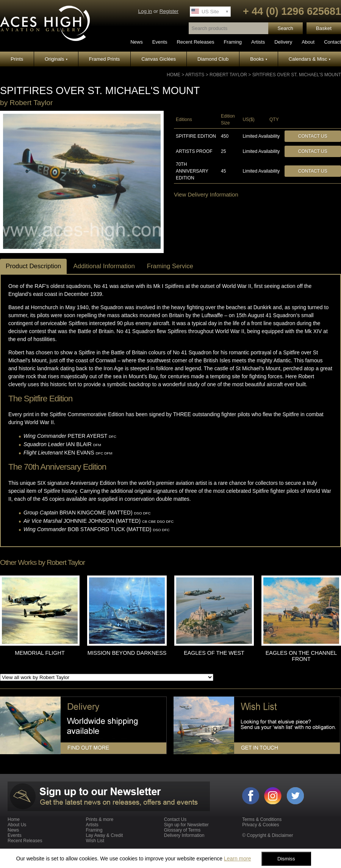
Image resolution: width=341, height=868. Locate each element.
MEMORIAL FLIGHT (40, 653)
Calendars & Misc (310, 59)
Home (174, 75)
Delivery (283, 42)
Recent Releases (195, 42)
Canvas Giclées (159, 59)
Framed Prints (105, 59)
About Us (17, 825)
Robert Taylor (228, 75)
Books (259, 59)
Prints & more (99, 819)
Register (169, 11)
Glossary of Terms (182, 830)
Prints (17, 59)
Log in (145, 11)
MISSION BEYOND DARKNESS (127, 653)
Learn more (238, 859)
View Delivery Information (206, 194)
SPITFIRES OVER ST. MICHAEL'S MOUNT (297, 75)
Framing (233, 42)
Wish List (95, 841)
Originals (56, 59)
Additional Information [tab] (104, 266)
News (137, 42)
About (308, 42)
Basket (324, 28)
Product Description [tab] (33, 266)
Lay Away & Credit (104, 835)
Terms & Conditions (262, 819)
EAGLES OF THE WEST (214, 653)
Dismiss (286, 859)
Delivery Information (184, 835)
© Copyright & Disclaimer (267, 835)
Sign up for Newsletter (186, 825)
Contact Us (313, 136)
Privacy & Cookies (260, 825)
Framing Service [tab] (170, 266)
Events (160, 42)
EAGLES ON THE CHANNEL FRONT (301, 656)
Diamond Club (213, 59)
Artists (258, 42)
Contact (332, 42)
